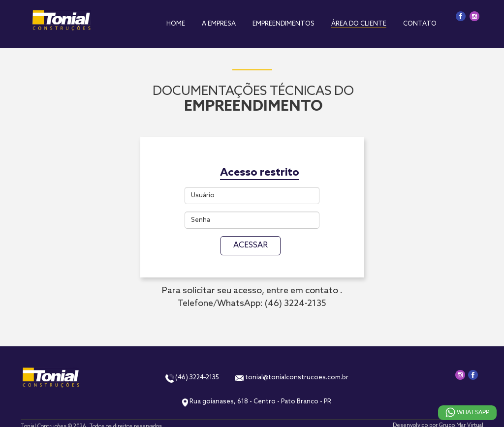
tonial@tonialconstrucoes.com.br (292, 378)
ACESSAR (251, 245)
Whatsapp (467, 413)
